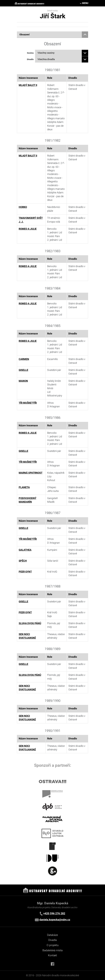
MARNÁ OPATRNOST (31, 473)
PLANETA (24, 487)
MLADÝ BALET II (28, 85)
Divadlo (30, 59)
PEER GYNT (25, 572)
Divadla (52, 940)
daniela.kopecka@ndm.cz (55, 920)
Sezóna (30, 53)
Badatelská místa (52, 950)
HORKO (23, 207)
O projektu (53, 945)
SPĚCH (23, 561)
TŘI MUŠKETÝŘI (28, 403)
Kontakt (52, 955)
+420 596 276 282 (54, 913)
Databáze (52, 935)
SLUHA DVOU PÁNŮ (30, 623)
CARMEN (24, 359)
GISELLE (23, 370)
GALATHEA (25, 550)
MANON (23, 381)
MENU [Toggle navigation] (85, 3)
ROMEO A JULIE (28, 229)
